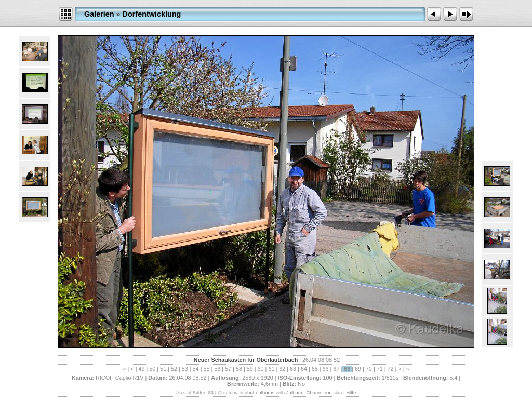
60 (261, 369)
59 (250, 369)
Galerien (99, 14)
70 (369, 369)
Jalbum (294, 392)
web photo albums (254, 392)
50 (152, 369)
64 (304, 369)
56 (217, 369)
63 (293, 369)
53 (185, 369)
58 (239, 369)
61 (271, 369)
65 (315, 369)
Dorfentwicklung (152, 14)
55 (206, 369)
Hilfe (351, 392)
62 (282, 369)
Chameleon (319, 392)
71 (380, 369)
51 (163, 369)
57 (228, 369)
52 (174, 369)
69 (358, 369)
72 (391, 369)
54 (196, 369)
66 (326, 369)
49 (141, 369)
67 (336, 369)
